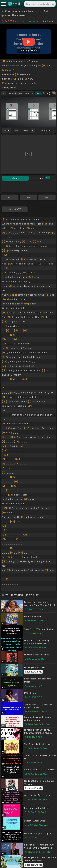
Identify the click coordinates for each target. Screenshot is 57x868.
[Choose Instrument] (33, 130)
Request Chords (33, 672)
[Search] (53, 4)
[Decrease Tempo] (4, 93)
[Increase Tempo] (15, 93)
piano (16, 131)
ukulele (26, 131)
